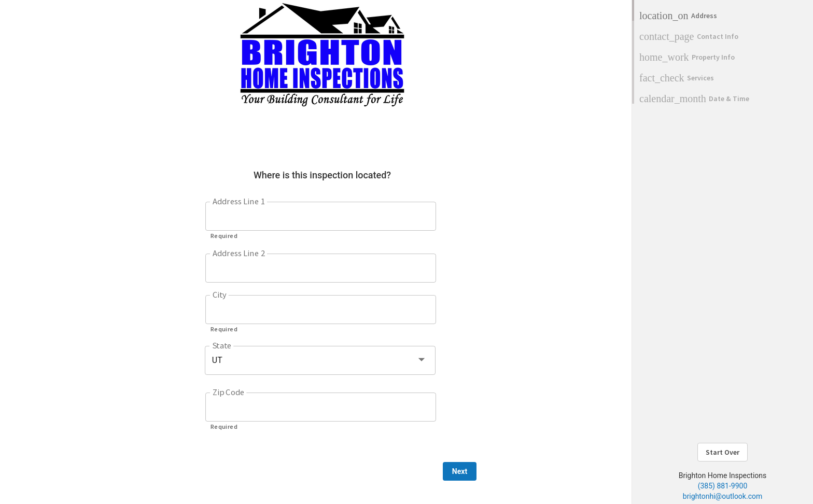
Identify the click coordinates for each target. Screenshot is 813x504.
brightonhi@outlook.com (723, 496)
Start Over (723, 452)
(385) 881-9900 (723, 486)
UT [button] (217, 360)
